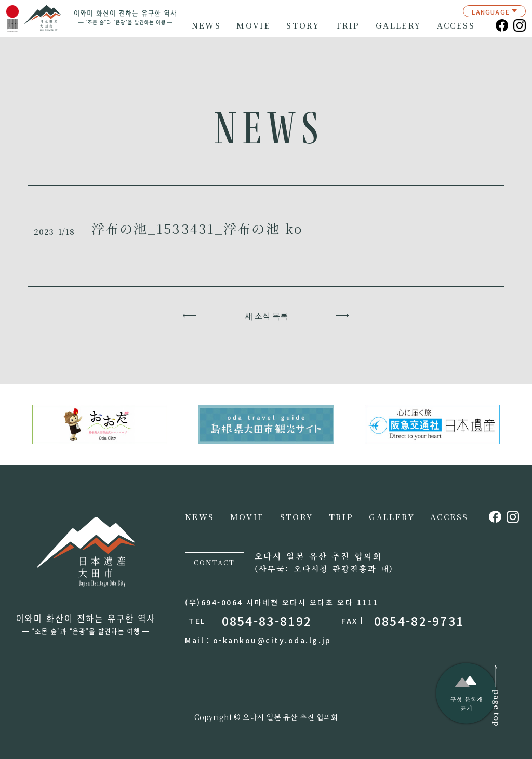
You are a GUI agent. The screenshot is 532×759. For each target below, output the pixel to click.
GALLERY (398, 25)
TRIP (348, 25)
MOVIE (254, 25)
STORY (303, 25)
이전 (190, 316)
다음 (343, 316)
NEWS (207, 25)
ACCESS (456, 25)
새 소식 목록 (266, 316)
